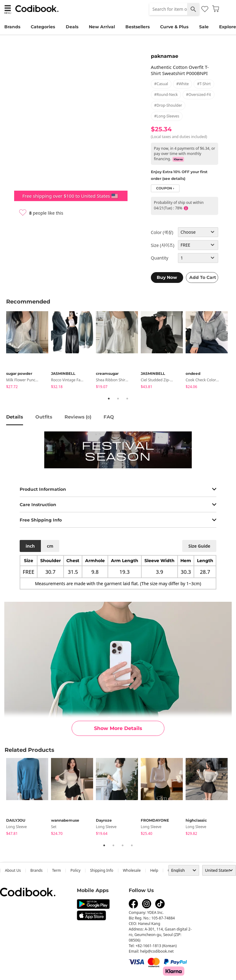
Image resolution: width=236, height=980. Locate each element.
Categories (43, 27)
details (15, 417)
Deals (72, 27)
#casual (161, 84)
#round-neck (166, 95)
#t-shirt (204, 84)
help (154, 870)
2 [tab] (118, 399)
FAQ (109, 417)
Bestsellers (138, 27)
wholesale (132, 870)
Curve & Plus (174, 27)
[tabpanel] (29, 351)
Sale (204, 27)
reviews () (78, 417)
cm (50, 546)
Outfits (44, 417)
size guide (199, 546)
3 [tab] (127, 399)
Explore (228, 27)
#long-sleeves (167, 116)
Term (57, 870)
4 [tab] (132, 845)
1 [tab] (109, 399)
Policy (75, 870)
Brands (12, 27)
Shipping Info (102, 870)
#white (183, 84)
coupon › (165, 188)
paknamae (165, 56)
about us (13, 870)
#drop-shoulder (168, 105)
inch (30, 546)
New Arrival (102, 27)
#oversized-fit (198, 95)
